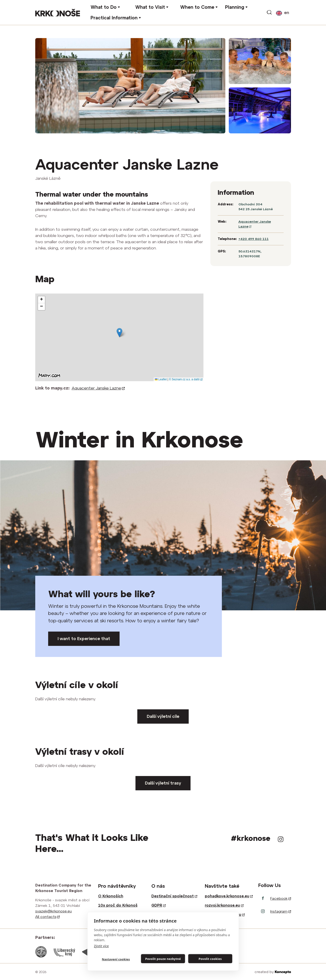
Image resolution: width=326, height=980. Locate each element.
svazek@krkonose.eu (54, 911)
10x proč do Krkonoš (118, 905)
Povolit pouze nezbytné (163, 959)
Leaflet (161, 379)
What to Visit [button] (150, 7)
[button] (119, 333)
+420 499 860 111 (254, 239)
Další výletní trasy (163, 783)
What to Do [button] (104, 7)
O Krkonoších (111, 896)
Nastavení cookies (116, 959)
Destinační (174, 896)
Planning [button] (235, 7)
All (47, 917)
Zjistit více (101, 946)
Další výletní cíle (163, 716)
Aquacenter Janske (98, 388)
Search (270, 12)
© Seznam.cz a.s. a (185, 379)
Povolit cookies (210, 959)
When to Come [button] (197, 7)
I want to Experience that (84, 639)
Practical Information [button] (114, 18)
